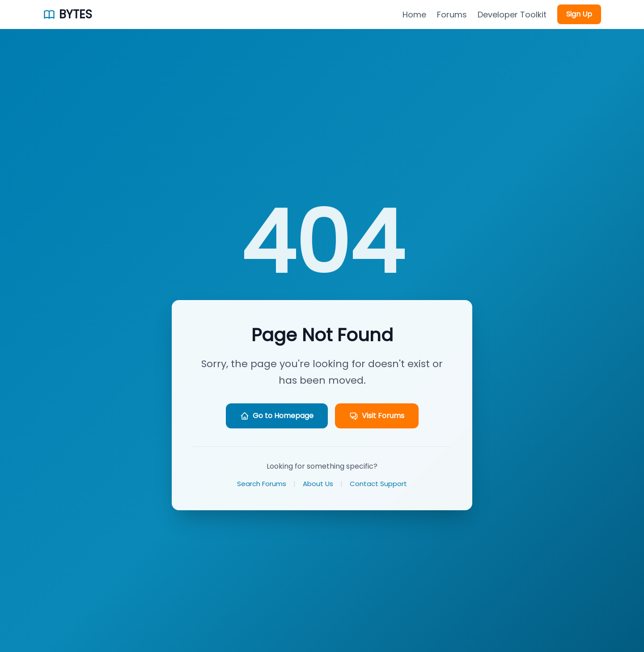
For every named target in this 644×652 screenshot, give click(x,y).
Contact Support (378, 484)
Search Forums (262, 484)
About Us (318, 484)
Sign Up (579, 14)
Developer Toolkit (512, 15)
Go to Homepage (277, 416)
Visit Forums (377, 416)
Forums (452, 15)
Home (414, 15)
